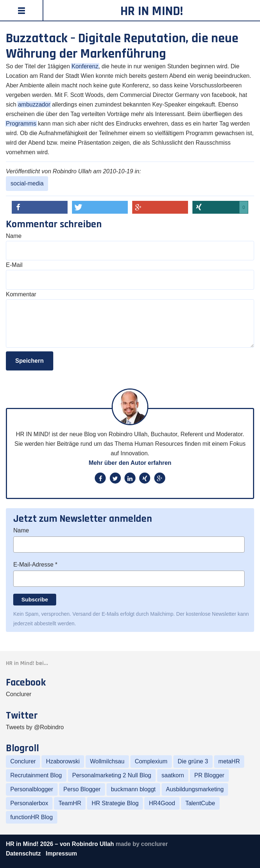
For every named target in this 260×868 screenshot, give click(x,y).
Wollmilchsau (107, 761)
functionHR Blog (32, 817)
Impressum (61, 853)
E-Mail (14, 265)
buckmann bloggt (133, 789)
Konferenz (85, 66)
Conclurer (19, 694)
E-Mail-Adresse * (35, 565)
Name (14, 236)
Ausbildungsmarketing (195, 789)
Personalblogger (32, 789)
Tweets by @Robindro (35, 727)
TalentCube (200, 803)
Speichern (30, 361)
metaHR (229, 761)
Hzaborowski (63, 761)
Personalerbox (29, 803)
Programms (21, 124)
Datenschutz (24, 853)
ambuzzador (34, 104)
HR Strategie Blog (115, 803)
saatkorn (173, 775)
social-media (27, 183)
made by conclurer (142, 844)
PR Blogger (209, 775)
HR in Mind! (152, 11)
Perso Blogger (82, 789)
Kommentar (21, 294)
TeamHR (70, 803)
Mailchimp (162, 614)
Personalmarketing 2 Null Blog (112, 775)
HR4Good (162, 803)
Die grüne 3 (193, 761)
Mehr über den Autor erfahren (130, 463)
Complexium (151, 761)
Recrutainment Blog (36, 775)
